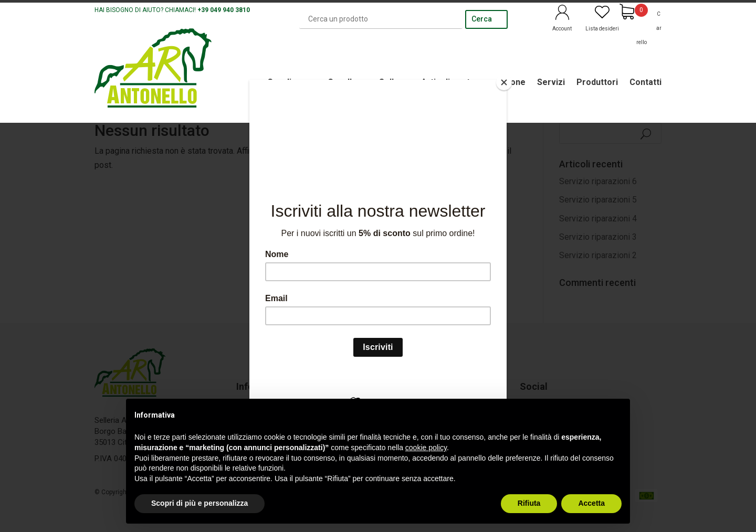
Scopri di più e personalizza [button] (199, 503)
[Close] (504, 82)
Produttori (597, 82)
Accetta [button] (591, 503)
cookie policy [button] (426, 448)
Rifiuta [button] (529, 503)
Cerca (482, 19)
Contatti (645, 82)
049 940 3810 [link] (230, 10)
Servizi (551, 82)
